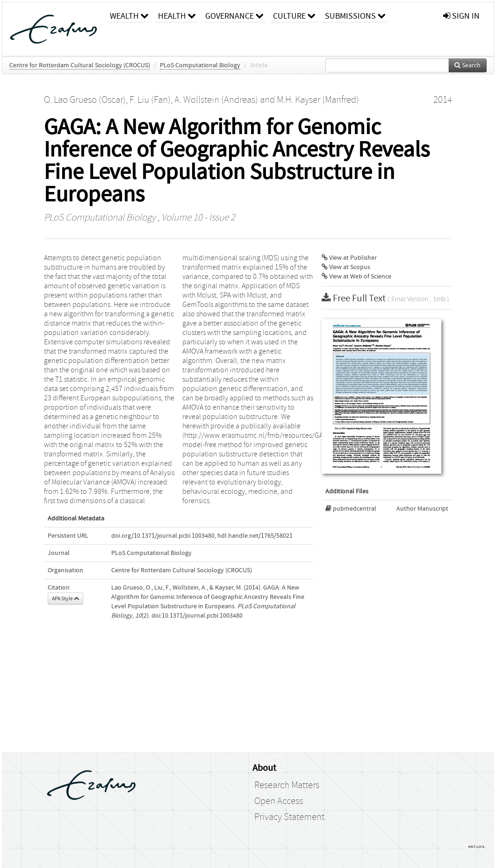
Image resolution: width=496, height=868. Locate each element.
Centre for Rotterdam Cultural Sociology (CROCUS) (80, 65)
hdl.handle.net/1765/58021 (255, 536)
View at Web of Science (356, 277)
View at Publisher (349, 258)
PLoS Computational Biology (200, 65)
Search (467, 65)
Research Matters (287, 785)
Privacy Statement (289, 817)
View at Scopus (346, 267)
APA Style (65, 598)
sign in (461, 16)
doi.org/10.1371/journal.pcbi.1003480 (163, 536)
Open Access (279, 801)
